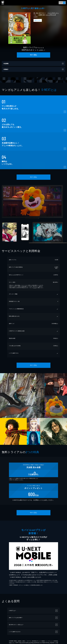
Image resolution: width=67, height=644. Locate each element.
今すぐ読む (33, 55)
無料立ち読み (38, 20)
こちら (35, 288)
